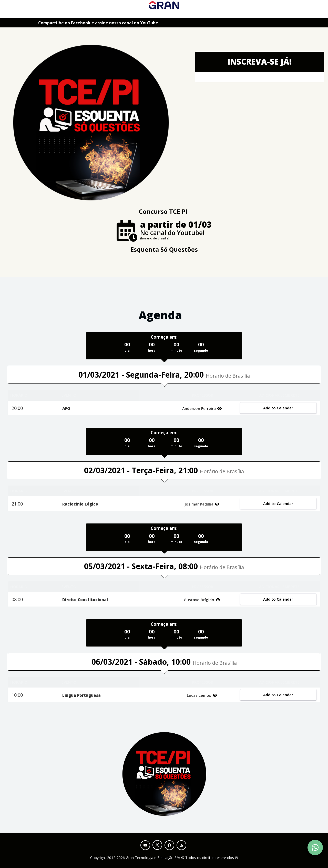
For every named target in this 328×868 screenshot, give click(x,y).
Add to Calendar (278, 408)
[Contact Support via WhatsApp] (315, 847)
